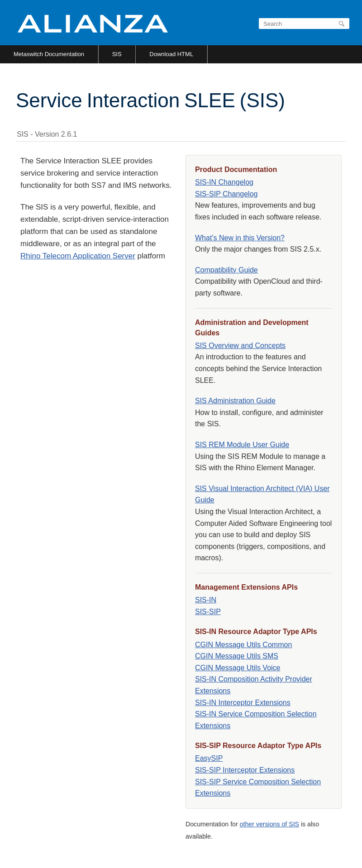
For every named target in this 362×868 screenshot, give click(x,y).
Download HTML (171, 54)
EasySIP (209, 758)
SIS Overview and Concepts (240, 346)
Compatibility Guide (226, 270)
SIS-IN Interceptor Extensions (243, 703)
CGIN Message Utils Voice (238, 668)
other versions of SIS (269, 824)
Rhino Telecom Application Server (78, 256)
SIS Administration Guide (235, 401)
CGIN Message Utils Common (243, 645)
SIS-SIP (208, 612)
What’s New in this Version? (240, 238)
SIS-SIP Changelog (226, 194)
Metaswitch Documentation (49, 54)
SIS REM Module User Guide (242, 445)
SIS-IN (206, 600)
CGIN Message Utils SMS (237, 656)
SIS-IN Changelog (224, 182)
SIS (117, 54)
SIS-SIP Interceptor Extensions (245, 770)
